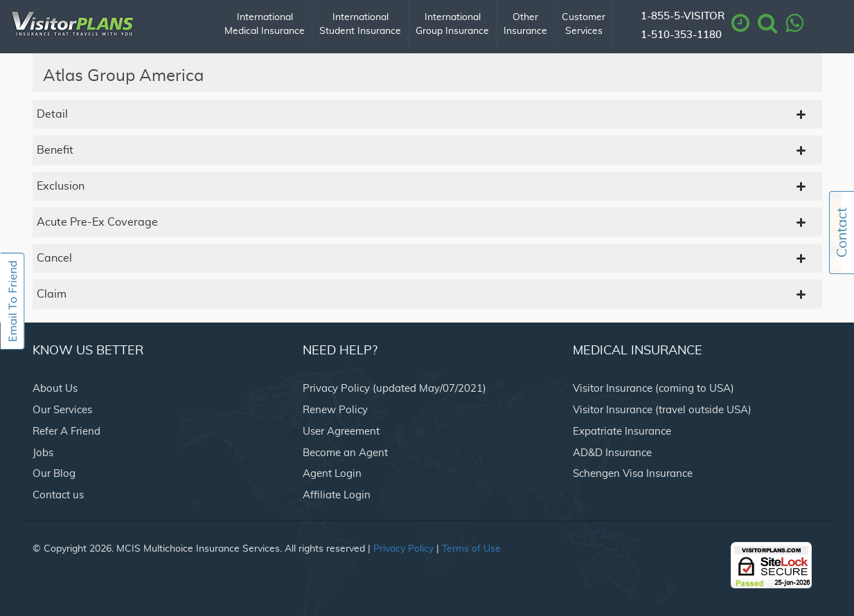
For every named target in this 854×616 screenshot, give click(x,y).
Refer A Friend (66, 432)
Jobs (43, 453)
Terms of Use (471, 549)
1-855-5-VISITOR (683, 16)
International (265, 25)
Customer (584, 25)
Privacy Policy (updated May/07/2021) (394, 389)
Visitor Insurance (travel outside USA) (662, 410)
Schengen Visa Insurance (633, 474)
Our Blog (54, 474)
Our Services (62, 410)
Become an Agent (345, 453)
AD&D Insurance (612, 453)
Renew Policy (335, 410)
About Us (55, 389)
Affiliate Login (337, 495)
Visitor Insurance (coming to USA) (653, 389)
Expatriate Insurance (622, 432)
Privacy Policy (403, 549)
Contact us (58, 495)
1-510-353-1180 (681, 35)
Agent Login (332, 474)
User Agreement (341, 432)
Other (525, 25)
